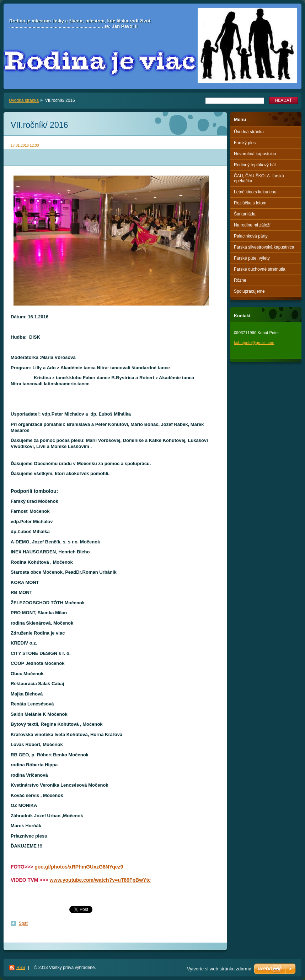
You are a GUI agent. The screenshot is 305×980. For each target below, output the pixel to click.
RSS (21, 968)
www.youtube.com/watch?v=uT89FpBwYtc (100, 880)
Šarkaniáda (245, 214)
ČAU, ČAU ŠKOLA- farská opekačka (259, 178)
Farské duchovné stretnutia (260, 269)
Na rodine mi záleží (252, 225)
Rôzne (240, 280)
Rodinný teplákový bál (255, 165)
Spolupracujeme (249, 291)
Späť (23, 923)
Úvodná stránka (24, 100)
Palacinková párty (251, 236)
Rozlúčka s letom (250, 203)
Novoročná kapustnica (255, 154)
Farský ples (245, 143)
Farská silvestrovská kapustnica (264, 247)
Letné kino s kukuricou (255, 192)
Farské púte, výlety (252, 258)
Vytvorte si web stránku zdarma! (220, 969)
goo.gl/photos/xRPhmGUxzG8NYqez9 (79, 867)
